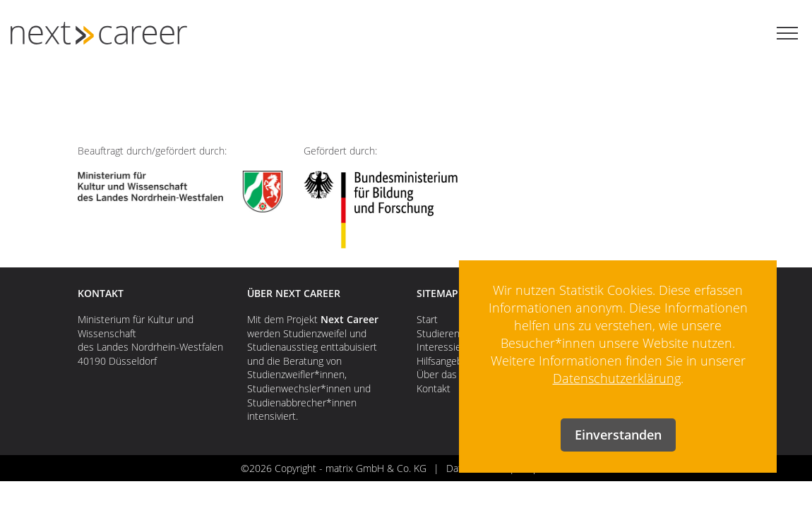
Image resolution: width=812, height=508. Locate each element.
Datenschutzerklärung (617, 378)
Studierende (444, 333)
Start (427, 319)
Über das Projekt (454, 374)
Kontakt (434, 388)
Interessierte (445, 347)
